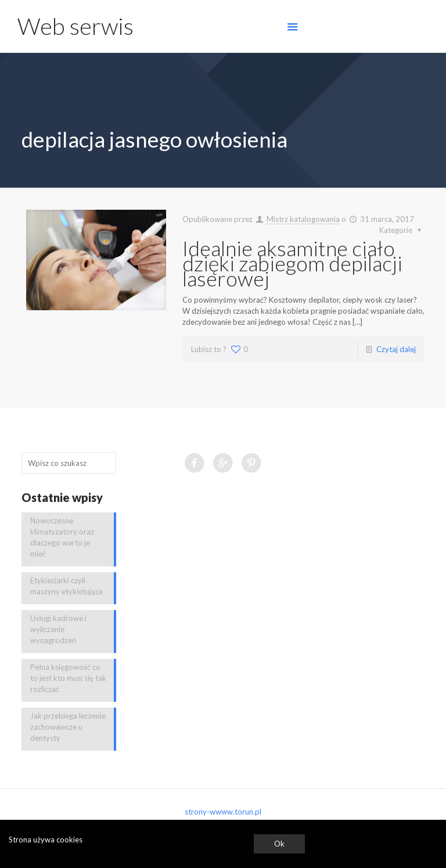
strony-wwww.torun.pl (223, 812)
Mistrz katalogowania (303, 219)
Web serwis (75, 26)
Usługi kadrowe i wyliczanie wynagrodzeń (58, 629)
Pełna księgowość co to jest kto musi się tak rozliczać (68, 678)
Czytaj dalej (396, 349)
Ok (279, 844)
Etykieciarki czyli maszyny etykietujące (66, 586)
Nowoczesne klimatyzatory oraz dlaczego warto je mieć (62, 537)
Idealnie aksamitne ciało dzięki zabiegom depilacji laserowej (292, 263)
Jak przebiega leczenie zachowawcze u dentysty (68, 727)
